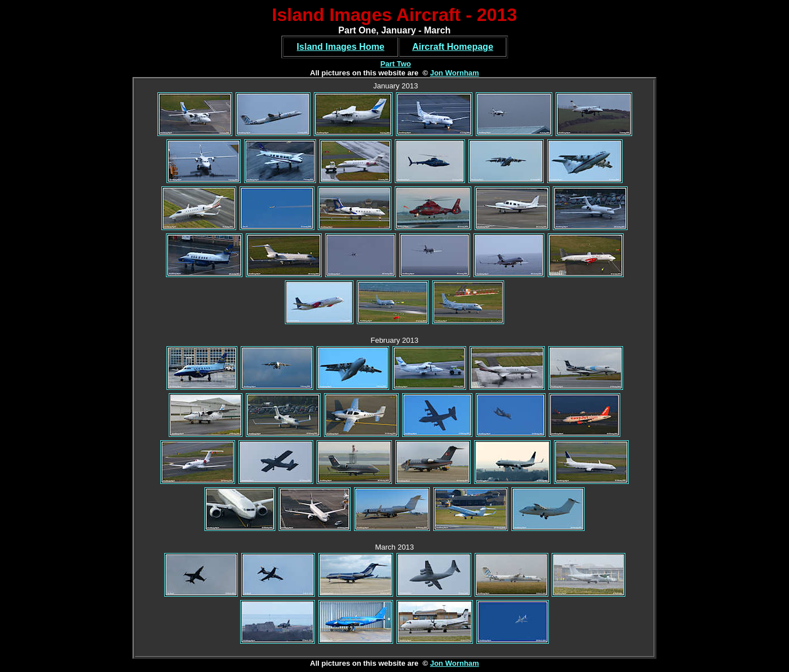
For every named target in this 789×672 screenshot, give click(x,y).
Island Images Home (341, 47)
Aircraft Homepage (453, 47)
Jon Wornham (454, 73)
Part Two (396, 64)
